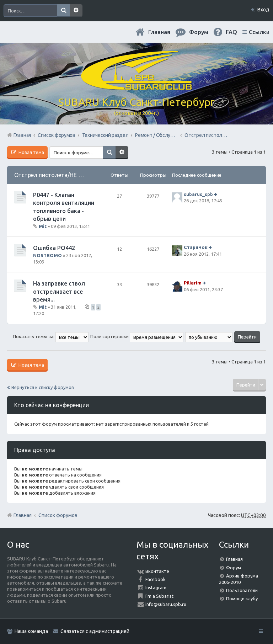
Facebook (156, 579)
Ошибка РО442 (54, 248)
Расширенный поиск (76, 11)
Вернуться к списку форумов (43, 387)
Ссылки (259, 32)
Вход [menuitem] (263, 10)
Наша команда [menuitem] (31, 631)
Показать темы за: (51, 336)
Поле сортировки (137, 336)
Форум (234, 568)
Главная (159, 32)
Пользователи (242, 590)
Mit (43, 226)
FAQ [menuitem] (231, 32)
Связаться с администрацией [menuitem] (95, 631)
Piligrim (193, 283)
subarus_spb (198, 194)
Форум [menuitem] (199, 32)
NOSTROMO (47, 255)
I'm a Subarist (159, 596)
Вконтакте (157, 571)
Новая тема (31, 152)
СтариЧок (196, 248)
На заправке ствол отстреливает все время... (59, 291)
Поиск (63, 11)
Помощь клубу (242, 598)
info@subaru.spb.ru (166, 604)
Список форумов (58, 515)
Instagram (156, 587)
